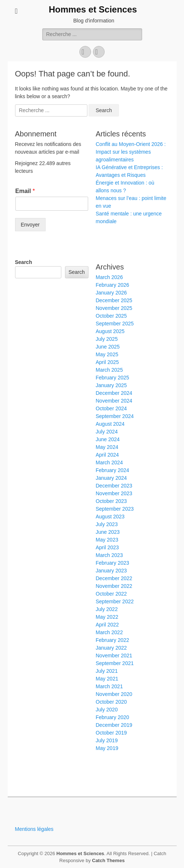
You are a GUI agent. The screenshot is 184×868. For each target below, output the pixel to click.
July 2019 (107, 740)
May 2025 (107, 354)
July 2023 (107, 524)
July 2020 (107, 710)
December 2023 (114, 486)
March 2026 (109, 277)
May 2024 (107, 447)
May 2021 (107, 679)
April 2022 (107, 625)
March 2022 (109, 632)
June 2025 (108, 347)
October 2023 (111, 501)
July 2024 (107, 432)
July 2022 (107, 609)
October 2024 (111, 408)
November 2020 (114, 694)
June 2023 (108, 532)
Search (24, 262)
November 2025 (114, 308)
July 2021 (107, 671)
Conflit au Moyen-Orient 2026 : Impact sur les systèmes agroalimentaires (131, 152)
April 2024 (107, 455)
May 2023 (107, 540)
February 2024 (113, 470)
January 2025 (111, 385)
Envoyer (30, 225)
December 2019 (114, 725)
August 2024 (110, 424)
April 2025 (107, 362)
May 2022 (107, 617)
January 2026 (111, 293)
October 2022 (111, 594)
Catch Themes (109, 860)
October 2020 (111, 702)
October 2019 (111, 733)
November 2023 (114, 493)
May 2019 (107, 748)
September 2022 (115, 601)
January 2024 (111, 478)
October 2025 (111, 316)
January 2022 (111, 648)
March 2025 (109, 370)
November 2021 (114, 656)
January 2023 (111, 571)
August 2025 (110, 331)
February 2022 (113, 640)
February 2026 (113, 285)
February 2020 (113, 717)
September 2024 (115, 416)
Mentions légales (34, 829)
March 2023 (109, 555)
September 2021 (115, 663)
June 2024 (108, 439)
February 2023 (113, 563)
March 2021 (109, 686)
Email (25, 191)
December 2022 (114, 578)
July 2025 (107, 339)
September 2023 (115, 509)
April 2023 (107, 547)
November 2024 (114, 401)
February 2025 (113, 378)
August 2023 (110, 517)
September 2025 (115, 324)
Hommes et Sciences (93, 9)
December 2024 (114, 393)
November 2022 (114, 586)
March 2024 (109, 462)
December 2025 (114, 300)
